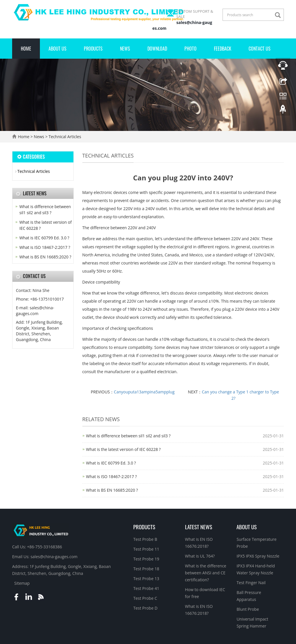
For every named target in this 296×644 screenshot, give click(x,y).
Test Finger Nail (251, 583)
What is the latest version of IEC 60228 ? (123, 449)
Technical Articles (64, 137)
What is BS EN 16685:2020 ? (112, 490)
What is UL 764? (200, 556)
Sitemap (22, 583)
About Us (58, 49)
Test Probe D (145, 608)
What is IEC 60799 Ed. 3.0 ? (111, 463)
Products (93, 49)
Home (26, 49)
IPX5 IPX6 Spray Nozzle (258, 556)
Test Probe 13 (146, 579)
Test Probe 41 (146, 588)
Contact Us (260, 49)
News (125, 49)
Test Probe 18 (146, 569)
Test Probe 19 (146, 559)
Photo (190, 49)
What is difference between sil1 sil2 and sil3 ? (128, 436)
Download (157, 49)
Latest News (199, 527)
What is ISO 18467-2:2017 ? (112, 476)
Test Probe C (145, 598)
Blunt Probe (248, 609)
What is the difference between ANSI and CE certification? (206, 573)
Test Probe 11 (146, 549)
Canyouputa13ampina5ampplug (144, 392)
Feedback (223, 49)
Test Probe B (145, 539)
